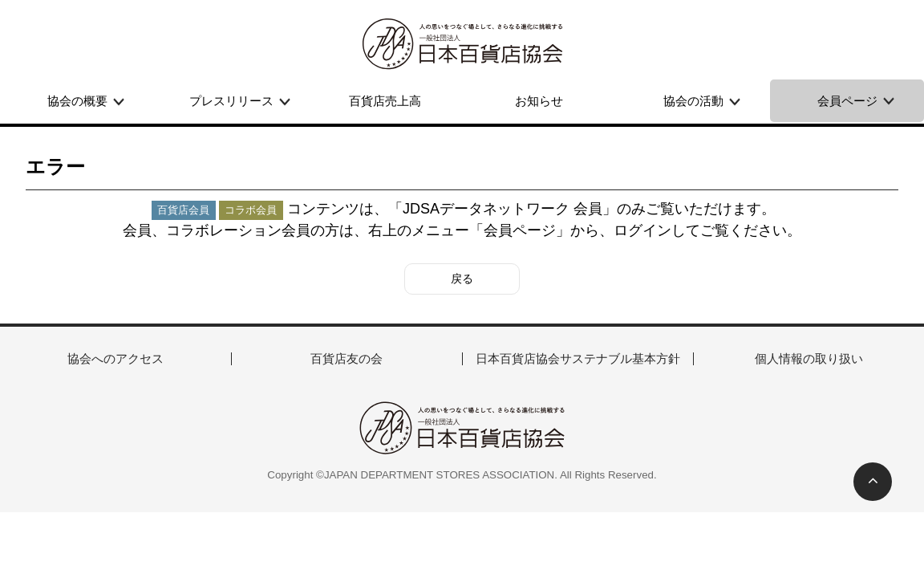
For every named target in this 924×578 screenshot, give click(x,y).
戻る (462, 279)
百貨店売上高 (385, 101)
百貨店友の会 (346, 358)
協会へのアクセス (115, 358)
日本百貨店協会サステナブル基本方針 (578, 358)
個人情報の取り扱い (809, 358)
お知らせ (539, 101)
